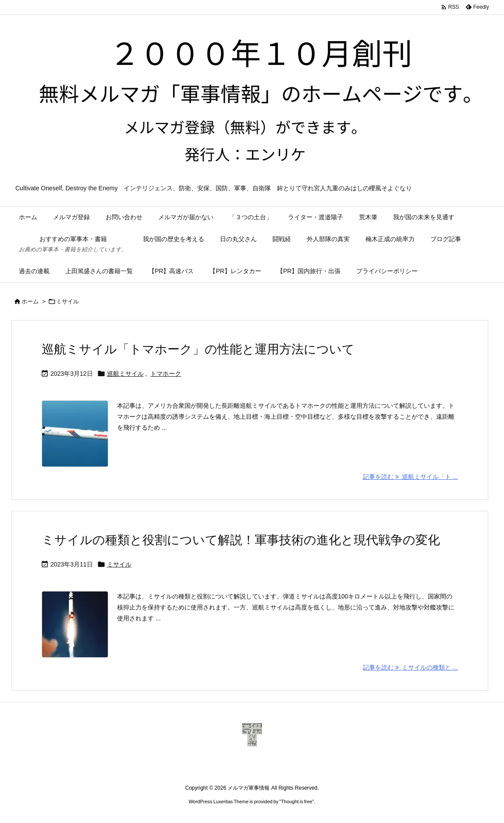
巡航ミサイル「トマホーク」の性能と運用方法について (198, 349)
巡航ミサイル (125, 374)
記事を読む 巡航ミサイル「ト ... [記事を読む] (410, 477)
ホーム (30, 301)
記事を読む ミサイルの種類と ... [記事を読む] (410, 667)
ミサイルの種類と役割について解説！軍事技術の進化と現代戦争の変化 (241, 540)
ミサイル (119, 564)
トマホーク (166, 374)
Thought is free (296, 802)
